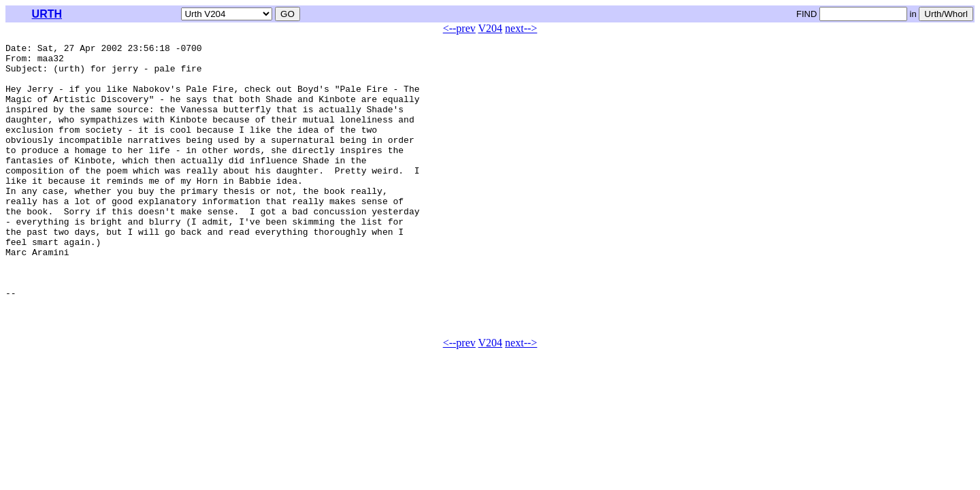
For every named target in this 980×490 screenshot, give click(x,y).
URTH (47, 14)
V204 (491, 28)
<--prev (459, 28)
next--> (521, 28)
